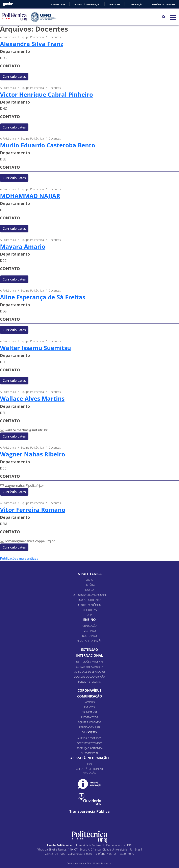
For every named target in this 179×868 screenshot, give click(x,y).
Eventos (89, 707)
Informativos (90, 717)
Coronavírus (89, 690)
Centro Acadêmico (90, 605)
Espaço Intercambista (89, 667)
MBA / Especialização (89, 641)
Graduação (89, 626)
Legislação (136, 4)
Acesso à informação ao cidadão (90, 771)
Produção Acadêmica (90, 748)
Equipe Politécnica (89, 600)
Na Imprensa (89, 712)
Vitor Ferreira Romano (33, 510)
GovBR (8, 4)
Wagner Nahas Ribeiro (33, 454)
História (90, 585)
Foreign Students (89, 682)
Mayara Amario (23, 247)
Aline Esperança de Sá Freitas (43, 297)
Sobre (89, 580)
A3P (90, 615)
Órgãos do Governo (164, 4)
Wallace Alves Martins (32, 399)
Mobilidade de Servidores (90, 672)
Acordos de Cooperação (90, 677)
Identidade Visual (89, 727)
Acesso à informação (87, 4)
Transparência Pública (89, 811)
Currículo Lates (14, 77)
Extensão (89, 650)
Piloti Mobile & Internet (100, 863)
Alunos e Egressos (89, 738)
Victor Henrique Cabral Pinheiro (46, 95)
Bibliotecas (90, 610)
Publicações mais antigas (19, 558)
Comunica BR (58, 4)
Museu (89, 590)
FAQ (89, 764)
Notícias (90, 702)
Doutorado (89, 636)
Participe (115, 4)
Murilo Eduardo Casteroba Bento (48, 145)
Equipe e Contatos (90, 722)
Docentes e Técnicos (89, 743)
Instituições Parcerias (89, 662)
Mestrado (90, 631)
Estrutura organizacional (90, 595)
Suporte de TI (89, 753)
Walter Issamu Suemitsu (35, 348)
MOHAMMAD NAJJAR (30, 196)
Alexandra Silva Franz (32, 44)
